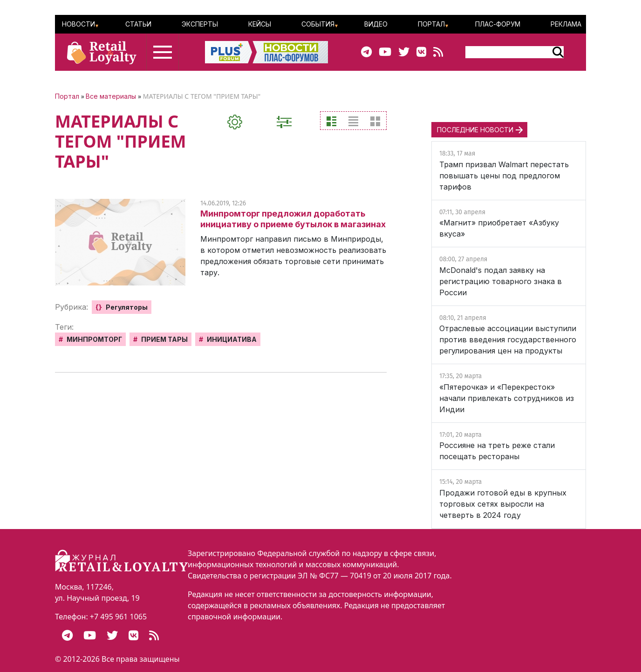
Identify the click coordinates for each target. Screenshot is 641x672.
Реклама (566, 24)
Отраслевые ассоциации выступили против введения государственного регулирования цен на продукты (508, 339)
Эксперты (200, 24)
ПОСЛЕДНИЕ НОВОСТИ (475, 130)
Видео (376, 24)
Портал (431, 24)
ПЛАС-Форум (498, 24)
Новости (78, 24)
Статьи (138, 24)
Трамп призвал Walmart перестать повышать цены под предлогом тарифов (504, 176)
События (318, 24)
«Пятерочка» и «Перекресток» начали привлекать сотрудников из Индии (507, 398)
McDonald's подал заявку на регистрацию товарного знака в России (501, 281)
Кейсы (260, 24)
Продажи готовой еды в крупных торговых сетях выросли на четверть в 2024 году (503, 504)
